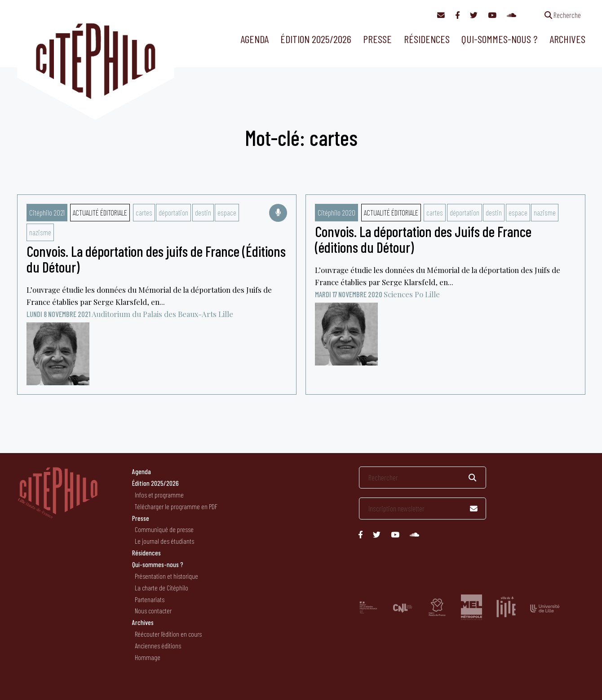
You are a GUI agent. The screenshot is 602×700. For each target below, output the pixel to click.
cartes (144, 212)
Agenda (255, 39)
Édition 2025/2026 (316, 39)
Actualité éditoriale (100, 212)
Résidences (427, 39)
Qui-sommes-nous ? (499, 39)
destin (203, 212)
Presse (377, 39)
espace (227, 212)
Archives (567, 39)
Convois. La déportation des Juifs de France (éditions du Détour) (423, 239)
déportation (173, 212)
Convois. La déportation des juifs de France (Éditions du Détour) (156, 259)
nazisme (40, 232)
